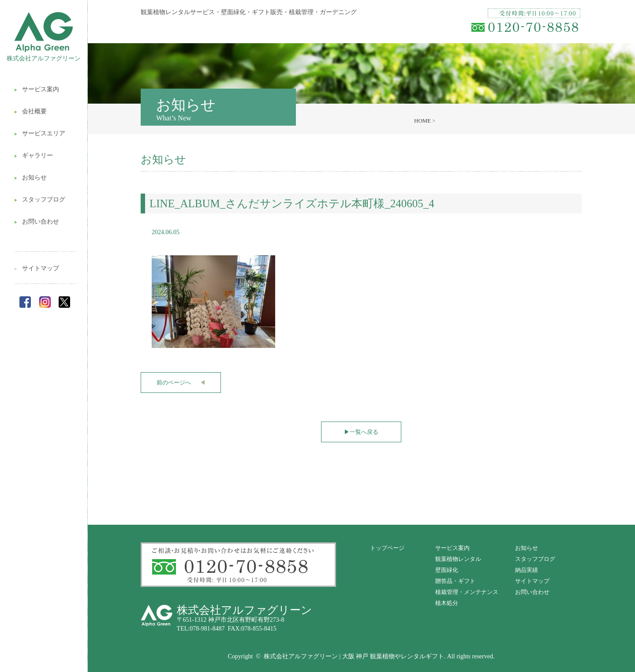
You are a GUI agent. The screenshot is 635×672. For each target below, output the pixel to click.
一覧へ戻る (361, 432)
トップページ (387, 548)
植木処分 (447, 603)
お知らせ (30, 177)
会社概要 (30, 111)
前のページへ (181, 383)
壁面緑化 (447, 570)
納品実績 (527, 570)
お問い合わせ (37, 222)
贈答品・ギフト (455, 581)
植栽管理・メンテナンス (467, 592)
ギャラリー (34, 155)
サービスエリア (40, 133)
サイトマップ (37, 268)
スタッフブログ (40, 200)
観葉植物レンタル (458, 559)
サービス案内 (37, 89)
